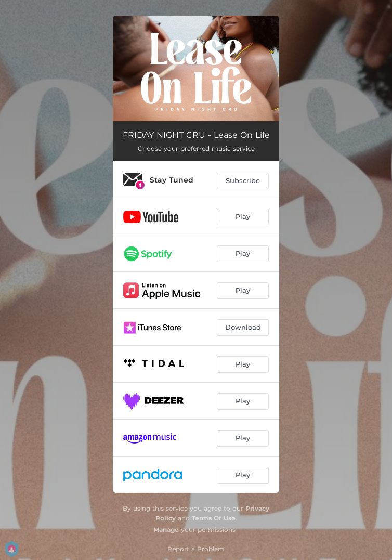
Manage (166, 530)
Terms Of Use (214, 518)
